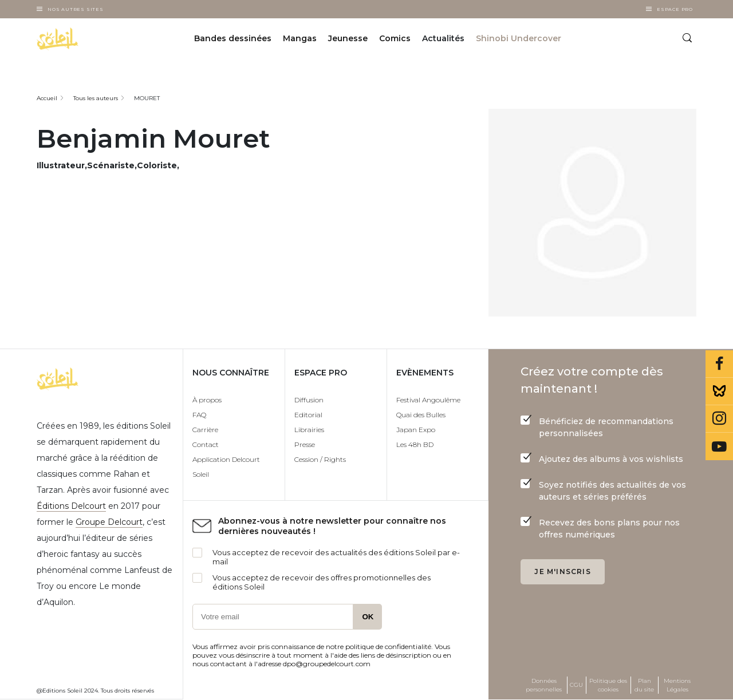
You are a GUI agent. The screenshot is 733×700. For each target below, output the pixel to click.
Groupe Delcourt (109, 522)
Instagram (719, 419)
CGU (576, 685)
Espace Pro (675, 9)
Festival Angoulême (428, 400)
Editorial (308, 415)
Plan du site (644, 685)
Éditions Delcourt (71, 506)
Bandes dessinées (233, 39)
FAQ (199, 415)
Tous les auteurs (96, 98)
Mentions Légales (677, 685)
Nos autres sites (76, 9)
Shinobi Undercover (519, 39)
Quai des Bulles (421, 415)
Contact (206, 444)
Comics (395, 39)
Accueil (47, 98)
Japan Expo (416, 430)
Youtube (719, 446)
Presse (305, 444)
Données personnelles (544, 685)
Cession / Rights (320, 459)
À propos (207, 400)
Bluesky (719, 391)
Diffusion (309, 400)
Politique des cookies (608, 685)
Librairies (309, 430)
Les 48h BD (415, 444)
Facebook (719, 364)
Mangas (300, 39)
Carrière (205, 430)
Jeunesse (348, 39)
